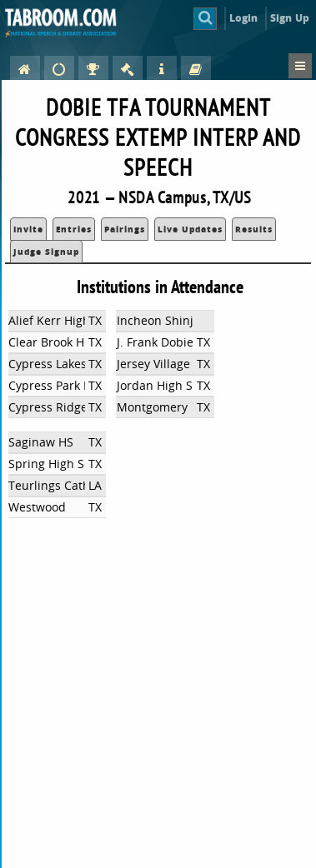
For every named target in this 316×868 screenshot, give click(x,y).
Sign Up (290, 18)
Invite (28, 229)
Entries (74, 229)
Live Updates (190, 229)
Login (244, 18)
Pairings (125, 229)
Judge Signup (46, 252)
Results (254, 229)
